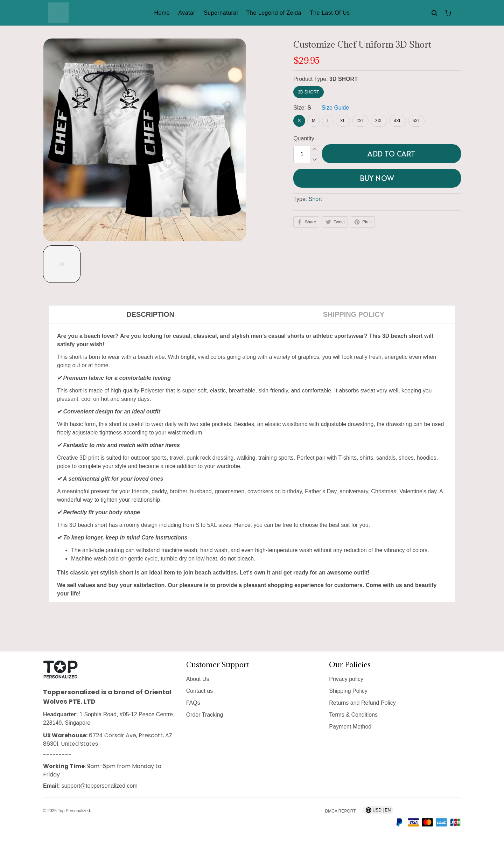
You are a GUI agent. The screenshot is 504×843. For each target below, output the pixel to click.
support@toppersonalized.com (99, 786)
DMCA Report (341, 811)
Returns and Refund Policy (362, 703)
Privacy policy (346, 679)
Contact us (199, 691)
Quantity (304, 138)
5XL (416, 121)
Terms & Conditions (353, 715)
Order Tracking (205, 715)
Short (315, 199)
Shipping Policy (348, 691)
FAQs (193, 703)
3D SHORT (344, 79)
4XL (397, 121)
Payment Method (350, 727)
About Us (198, 679)
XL (343, 121)
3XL (379, 121)
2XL (360, 121)
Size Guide (335, 108)
